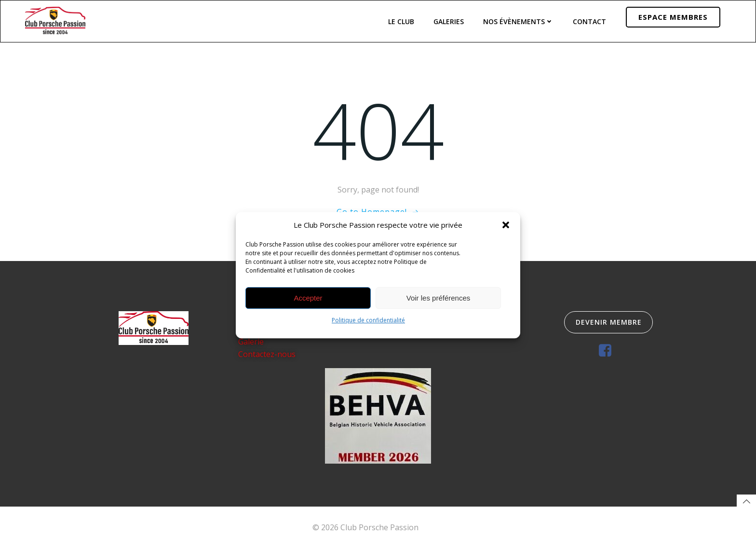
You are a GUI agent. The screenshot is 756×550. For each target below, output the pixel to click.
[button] (506, 225)
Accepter (308, 298)
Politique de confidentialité (368, 320)
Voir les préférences (439, 298)
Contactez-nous (267, 355)
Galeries (449, 21)
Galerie (251, 343)
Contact (589, 21)
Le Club (401, 21)
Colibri (432, 529)
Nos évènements (518, 21)
